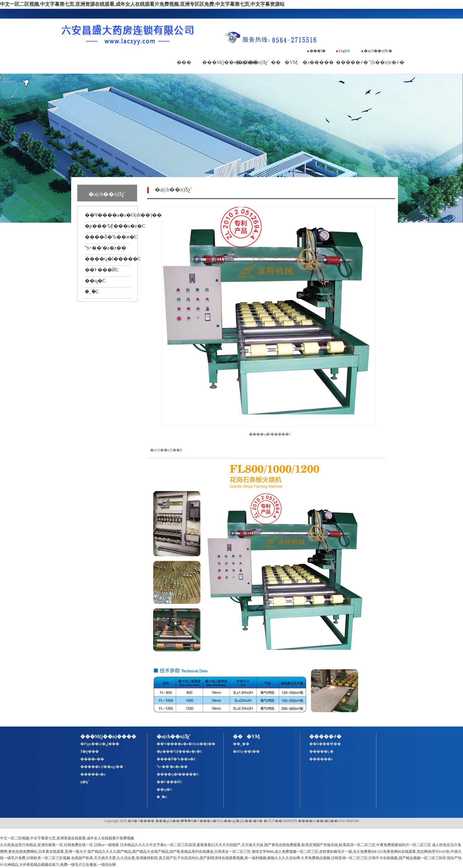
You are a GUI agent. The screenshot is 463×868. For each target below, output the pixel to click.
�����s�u (93, 774)
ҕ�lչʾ (85, 782)
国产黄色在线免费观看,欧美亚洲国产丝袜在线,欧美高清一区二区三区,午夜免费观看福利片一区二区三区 (348, 845)
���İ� (316, 51)
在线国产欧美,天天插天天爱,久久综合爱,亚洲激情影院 (114, 858)
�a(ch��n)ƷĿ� (377, 51)
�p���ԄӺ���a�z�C (115, 226)
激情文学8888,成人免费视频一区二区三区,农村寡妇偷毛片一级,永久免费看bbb (314, 852)
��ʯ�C (95, 281)
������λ (321, 759)
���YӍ (284, 62)
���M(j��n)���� (230, 62)
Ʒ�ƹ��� (90, 751)
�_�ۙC (92, 292)
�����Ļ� (321, 751)
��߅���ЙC (102, 270)
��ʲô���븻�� (325, 744)
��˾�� (243, 744)
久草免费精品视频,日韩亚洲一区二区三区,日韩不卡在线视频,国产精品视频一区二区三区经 (373, 858)
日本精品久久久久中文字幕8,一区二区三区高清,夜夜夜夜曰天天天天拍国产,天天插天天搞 (192, 845)
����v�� (92, 759)
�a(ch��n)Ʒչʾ (252, 62)
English (343, 51)
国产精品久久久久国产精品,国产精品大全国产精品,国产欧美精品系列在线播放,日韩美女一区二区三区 (169, 852)
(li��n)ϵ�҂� (387, 62)
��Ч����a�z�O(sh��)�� (123, 215)
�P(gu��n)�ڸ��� (100, 744)
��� (184, 62)
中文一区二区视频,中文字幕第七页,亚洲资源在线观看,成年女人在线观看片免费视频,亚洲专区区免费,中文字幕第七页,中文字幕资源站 (142, 4)
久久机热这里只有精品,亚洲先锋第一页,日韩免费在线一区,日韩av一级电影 (60, 845)
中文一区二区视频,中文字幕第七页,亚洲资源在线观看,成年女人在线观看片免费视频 (67, 838)
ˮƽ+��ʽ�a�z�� (105, 248)
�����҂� (352, 62)
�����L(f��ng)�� (102, 767)
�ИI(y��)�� (248, 751)
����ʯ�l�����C (113, 259)
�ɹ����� (318, 62)
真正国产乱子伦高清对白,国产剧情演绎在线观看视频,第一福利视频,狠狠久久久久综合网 (229, 858)
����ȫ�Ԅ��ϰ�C (111, 237)
